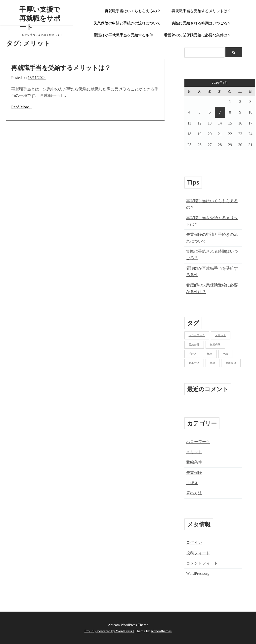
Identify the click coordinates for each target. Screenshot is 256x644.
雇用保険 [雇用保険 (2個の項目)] (231, 363)
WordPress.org (198, 573)
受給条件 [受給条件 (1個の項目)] (194, 345)
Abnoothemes (161, 631)
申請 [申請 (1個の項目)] (225, 354)
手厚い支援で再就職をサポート (40, 18)
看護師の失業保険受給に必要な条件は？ (198, 35)
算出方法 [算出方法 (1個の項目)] (194, 363)
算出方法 (194, 493)
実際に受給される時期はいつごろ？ (201, 23)
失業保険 (194, 473)
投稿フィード (198, 553)
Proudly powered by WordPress (109, 631)
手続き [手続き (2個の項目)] (193, 354)
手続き (192, 483)
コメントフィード (202, 563)
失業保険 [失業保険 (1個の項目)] (215, 345)
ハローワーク (198, 442)
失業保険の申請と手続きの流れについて (127, 23)
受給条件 (194, 462)
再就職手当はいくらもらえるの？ (133, 11)
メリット (194, 452)
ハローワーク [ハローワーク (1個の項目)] (197, 335)
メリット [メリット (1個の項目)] (221, 335)
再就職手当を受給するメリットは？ (201, 11)
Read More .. (21, 107)
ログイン (194, 543)
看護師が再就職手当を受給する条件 (123, 35)
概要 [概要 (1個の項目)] (210, 354)
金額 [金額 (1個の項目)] (213, 363)
